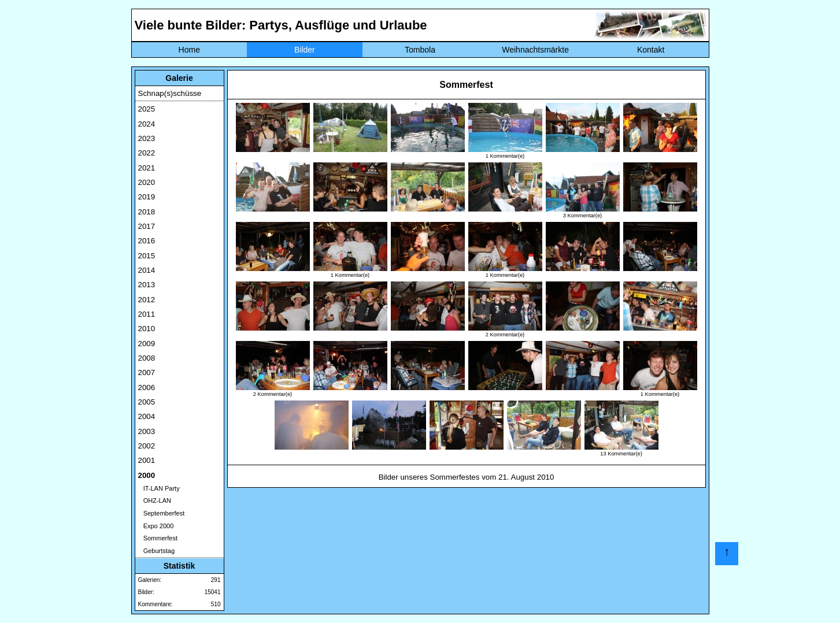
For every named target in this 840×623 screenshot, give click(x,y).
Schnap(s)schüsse (170, 93)
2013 (147, 285)
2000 (147, 475)
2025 (147, 109)
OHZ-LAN (155, 500)
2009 (147, 344)
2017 (147, 226)
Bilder (305, 50)
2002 (147, 446)
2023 (147, 138)
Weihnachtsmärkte (535, 50)
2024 (147, 124)
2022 (147, 153)
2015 (147, 256)
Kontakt (651, 50)
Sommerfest (158, 538)
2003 (147, 431)
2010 (147, 329)
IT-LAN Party (159, 488)
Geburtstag (157, 551)
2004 (147, 416)
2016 (147, 241)
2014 (147, 270)
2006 (147, 387)
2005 (147, 402)
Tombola (420, 50)
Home (189, 50)
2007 (147, 372)
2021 (147, 168)
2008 (147, 358)
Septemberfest (162, 513)
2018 (147, 212)
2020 (147, 182)
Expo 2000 (156, 526)
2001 (147, 460)
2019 (147, 197)
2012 (147, 300)
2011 (147, 314)
